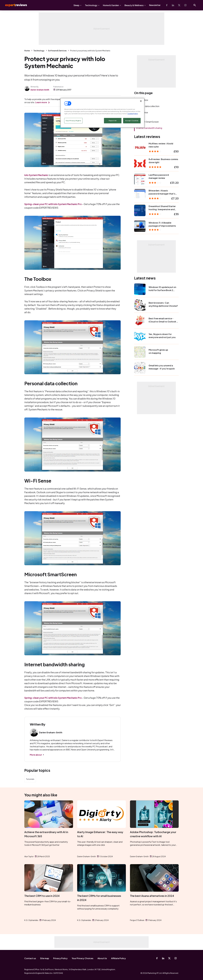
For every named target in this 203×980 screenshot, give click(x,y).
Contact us (30, 958)
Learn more (41, 102)
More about (36, 755)
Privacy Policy (60, 958)
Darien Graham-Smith (40, 90)
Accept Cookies (132, 121)
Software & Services (57, 51)
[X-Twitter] (179, 5)
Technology (91, 5)
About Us (102, 958)
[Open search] (195, 5)
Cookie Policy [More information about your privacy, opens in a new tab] (133, 114)
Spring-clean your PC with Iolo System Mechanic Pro (53, 204)
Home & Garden (111, 5)
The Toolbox (142, 100)
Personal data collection (148, 106)
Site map (45, 958)
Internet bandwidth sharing (149, 128)
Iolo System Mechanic (36, 175)
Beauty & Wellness (134, 5)
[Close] (141, 101)
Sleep (76, 5)
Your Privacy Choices (83, 958)
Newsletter (155, 5)
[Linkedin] (173, 5)
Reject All (113, 121)
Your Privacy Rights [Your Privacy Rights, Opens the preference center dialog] (73, 121)
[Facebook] (167, 5)
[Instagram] (185, 5)
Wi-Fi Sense (142, 112)
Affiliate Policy (118, 958)
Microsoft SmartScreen (147, 122)
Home (27, 51)
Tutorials (30, 779)
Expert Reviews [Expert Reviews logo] (14, 5)
